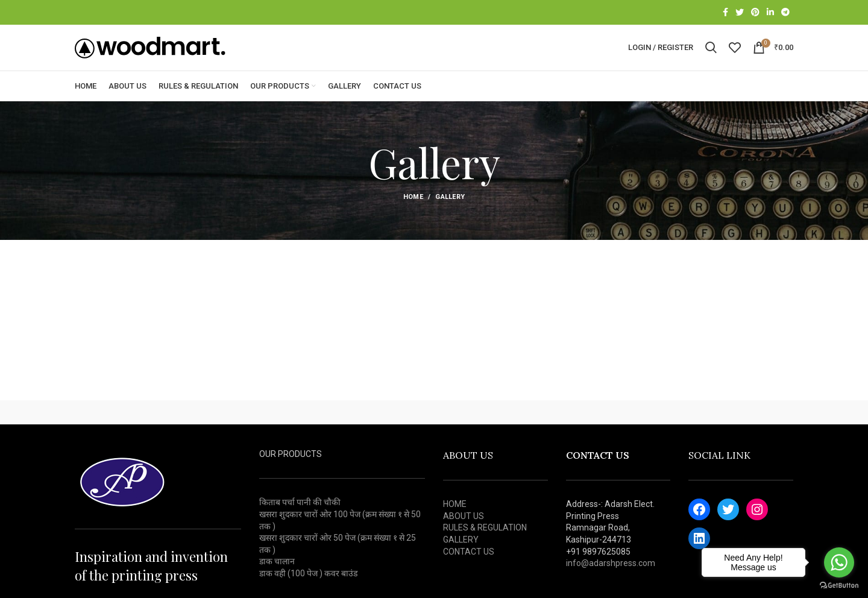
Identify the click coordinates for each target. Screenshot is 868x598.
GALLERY (461, 557)
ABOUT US (464, 533)
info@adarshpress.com (611, 581)
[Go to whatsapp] (839, 562)
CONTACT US (469, 569)
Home (413, 215)
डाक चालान (277, 579)
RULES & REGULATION (485, 546)
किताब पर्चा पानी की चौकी (300, 520)
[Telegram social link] (785, 13)
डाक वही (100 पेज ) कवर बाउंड (308, 591)
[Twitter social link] (740, 13)
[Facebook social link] (725, 13)
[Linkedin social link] (770, 13)
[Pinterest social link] (755, 13)
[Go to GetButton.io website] (839, 586)
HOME (455, 521)
